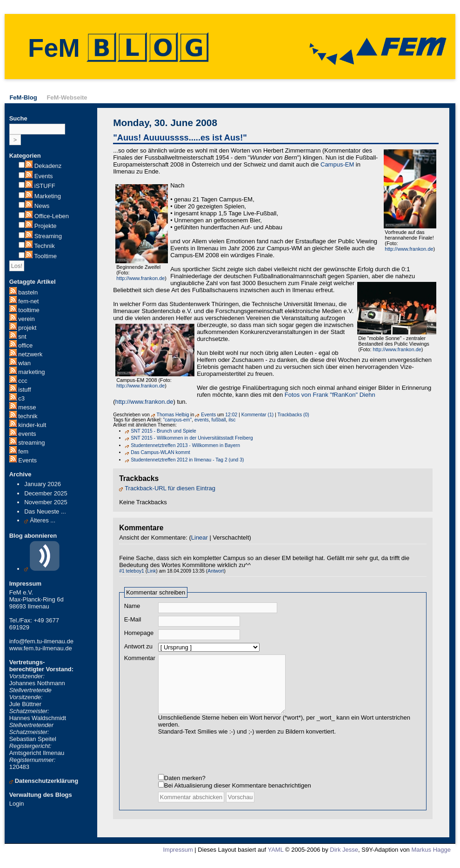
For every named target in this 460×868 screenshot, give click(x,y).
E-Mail (133, 619)
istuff (24, 390)
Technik (45, 246)
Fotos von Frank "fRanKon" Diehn (330, 395)
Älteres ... (43, 520)
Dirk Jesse (344, 859)
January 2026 (43, 484)
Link (151, 571)
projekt (27, 328)
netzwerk (30, 354)
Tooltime (46, 256)
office (25, 345)
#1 (122, 571)
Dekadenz (48, 166)
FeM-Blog (23, 97)
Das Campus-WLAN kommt (160, 452)
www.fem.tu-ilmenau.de (41, 648)
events (27, 434)
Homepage (139, 633)
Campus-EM (337, 164)
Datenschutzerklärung (47, 781)
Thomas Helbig (173, 415)
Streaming (48, 236)
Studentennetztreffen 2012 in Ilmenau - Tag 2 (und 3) (187, 460)
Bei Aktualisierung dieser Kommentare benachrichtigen (238, 795)
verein (26, 319)
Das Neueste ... (45, 511)
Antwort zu (138, 646)
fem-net (28, 301)
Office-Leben (52, 216)
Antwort (216, 571)
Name (132, 606)
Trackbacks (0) (293, 415)
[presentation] (229, 762)
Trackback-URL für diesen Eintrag (170, 488)
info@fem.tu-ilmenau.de (41, 641)
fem (23, 451)
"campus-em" (178, 420)
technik (28, 416)
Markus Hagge (431, 859)
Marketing (48, 196)
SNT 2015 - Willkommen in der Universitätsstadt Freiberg (192, 438)
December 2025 (46, 493)
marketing (31, 372)
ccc (23, 381)
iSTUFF (45, 186)
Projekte (46, 226)
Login (17, 804)
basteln (28, 292)
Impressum (178, 859)
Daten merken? (185, 787)
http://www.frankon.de (409, 249)
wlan (24, 363)
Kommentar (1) (257, 415)
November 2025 (46, 502)
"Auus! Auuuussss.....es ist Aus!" (180, 138)
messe (27, 407)
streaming (31, 443)
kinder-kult (32, 425)
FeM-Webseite (67, 97)
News (42, 206)
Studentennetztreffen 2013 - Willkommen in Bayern (185, 445)
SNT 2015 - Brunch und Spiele (163, 431)
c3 (21, 398)
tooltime (29, 310)
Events (44, 176)
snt (22, 337)
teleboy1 (135, 571)
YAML (275, 859)
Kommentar (140, 658)
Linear (200, 537)
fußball (218, 420)
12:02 (231, 415)
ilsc (232, 420)
